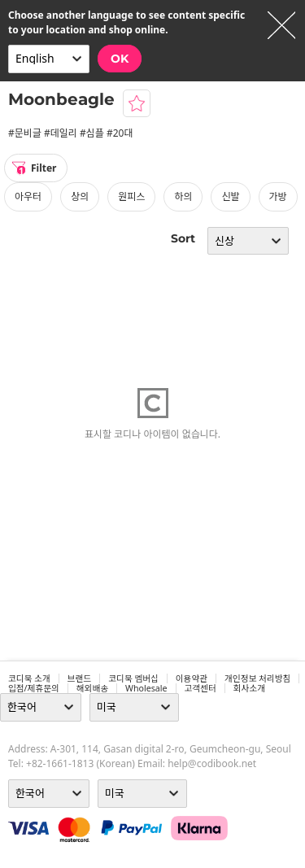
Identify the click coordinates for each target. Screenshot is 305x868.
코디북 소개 (29, 678)
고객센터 (200, 688)
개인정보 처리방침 (257, 678)
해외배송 (92, 688)
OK (120, 59)
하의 (183, 196)
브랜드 (79, 678)
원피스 (131, 196)
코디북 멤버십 (133, 678)
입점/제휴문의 (34, 688)
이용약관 (192, 678)
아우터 (28, 196)
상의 (80, 196)
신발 (230, 196)
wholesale (146, 688)
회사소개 (249, 688)
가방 (278, 196)
